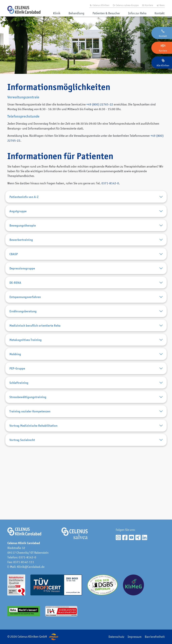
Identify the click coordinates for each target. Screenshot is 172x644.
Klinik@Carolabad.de (31, 567)
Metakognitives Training (86, 378)
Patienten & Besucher (106, 13)
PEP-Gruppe (86, 414)
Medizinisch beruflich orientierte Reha (86, 360)
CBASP (86, 271)
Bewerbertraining (86, 253)
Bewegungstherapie (86, 235)
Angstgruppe (86, 217)
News (161, 5)
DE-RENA (86, 306)
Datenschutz (116, 637)
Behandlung (76, 13)
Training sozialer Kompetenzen (86, 468)
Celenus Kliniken (99, 5)
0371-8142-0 (110, 183)
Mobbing (86, 396)
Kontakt (159, 13)
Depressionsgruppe (86, 288)
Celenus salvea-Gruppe (126, 5)
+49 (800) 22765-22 (100, 104)
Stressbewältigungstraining (86, 450)
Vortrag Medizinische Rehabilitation (86, 486)
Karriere (148, 5)
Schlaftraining (86, 432)
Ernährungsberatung (86, 342)
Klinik (57, 13)
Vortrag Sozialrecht (86, 504)
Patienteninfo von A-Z (86, 199)
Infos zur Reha (137, 13)
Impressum (135, 637)
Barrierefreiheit (155, 637)
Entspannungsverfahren (86, 324)
